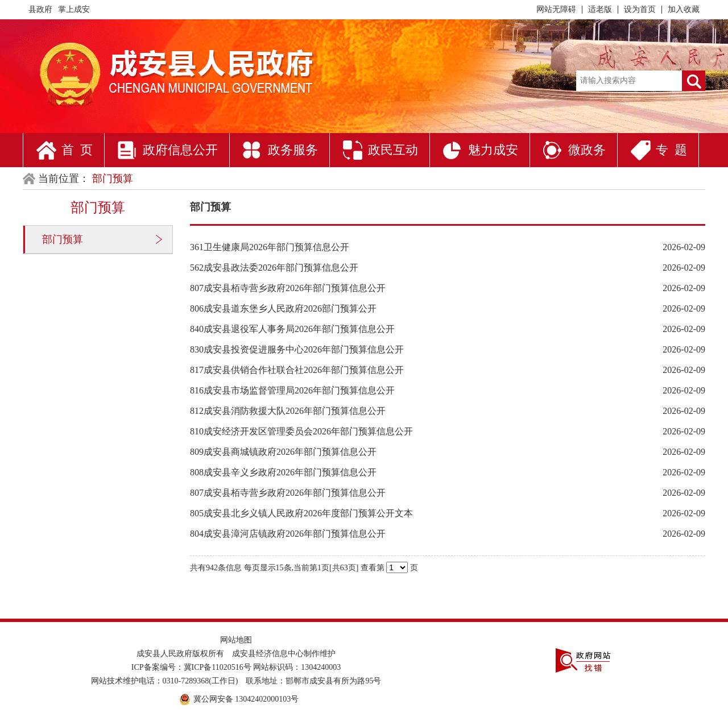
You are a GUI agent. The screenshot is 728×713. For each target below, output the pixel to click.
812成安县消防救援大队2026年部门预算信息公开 (288, 411)
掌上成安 (74, 9)
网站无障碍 (556, 9)
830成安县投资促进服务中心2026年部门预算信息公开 (297, 349)
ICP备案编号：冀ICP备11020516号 (191, 667)
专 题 (671, 150)
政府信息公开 (180, 150)
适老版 (600, 9)
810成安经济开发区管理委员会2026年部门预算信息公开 (301, 431)
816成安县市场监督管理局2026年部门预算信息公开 (292, 390)
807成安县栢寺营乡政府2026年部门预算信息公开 (288, 288)
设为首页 (640, 9)
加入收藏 (684, 9)
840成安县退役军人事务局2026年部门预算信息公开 (292, 329)
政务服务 (293, 150)
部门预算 (63, 239)
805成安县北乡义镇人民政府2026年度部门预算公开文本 (301, 513)
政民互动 (393, 150)
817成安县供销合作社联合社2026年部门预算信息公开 (297, 370)
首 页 (77, 150)
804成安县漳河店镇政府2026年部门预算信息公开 (288, 534)
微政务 (587, 150)
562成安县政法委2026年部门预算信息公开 (274, 268)
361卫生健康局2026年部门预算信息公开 (270, 247)
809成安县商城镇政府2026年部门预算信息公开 (283, 452)
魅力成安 (493, 150)
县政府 (40, 9)
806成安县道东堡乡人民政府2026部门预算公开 (283, 308)
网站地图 (236, 640)
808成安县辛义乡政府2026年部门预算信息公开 (283, 472)
